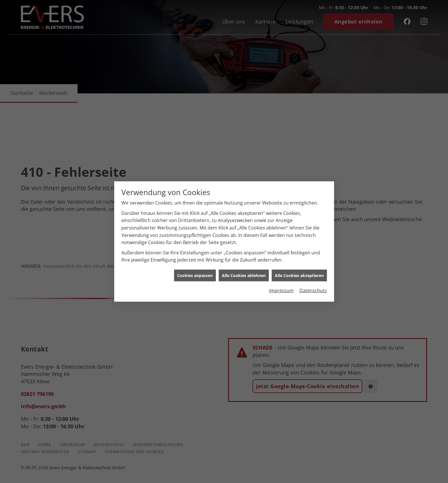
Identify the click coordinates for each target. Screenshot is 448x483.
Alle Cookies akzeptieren (299, 272)
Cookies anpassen (195, 272)
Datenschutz (313, 287)
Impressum (281, 287)
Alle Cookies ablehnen (244, 272)
